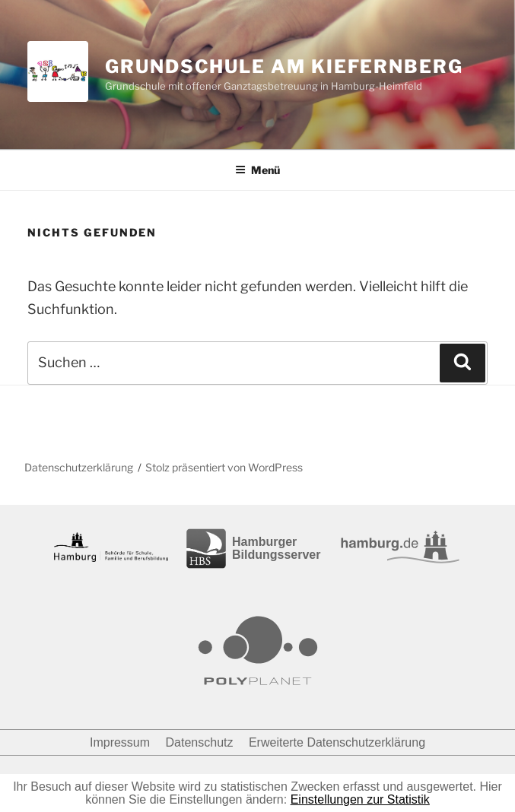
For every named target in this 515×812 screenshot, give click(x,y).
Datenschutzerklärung (79, 467)
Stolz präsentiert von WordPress (224, 467)
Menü (257, 170)
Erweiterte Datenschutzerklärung (337, 742)
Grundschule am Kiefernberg (284, 67)
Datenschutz (200, 742)
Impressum (120, 742)
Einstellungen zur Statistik (360, 799)
